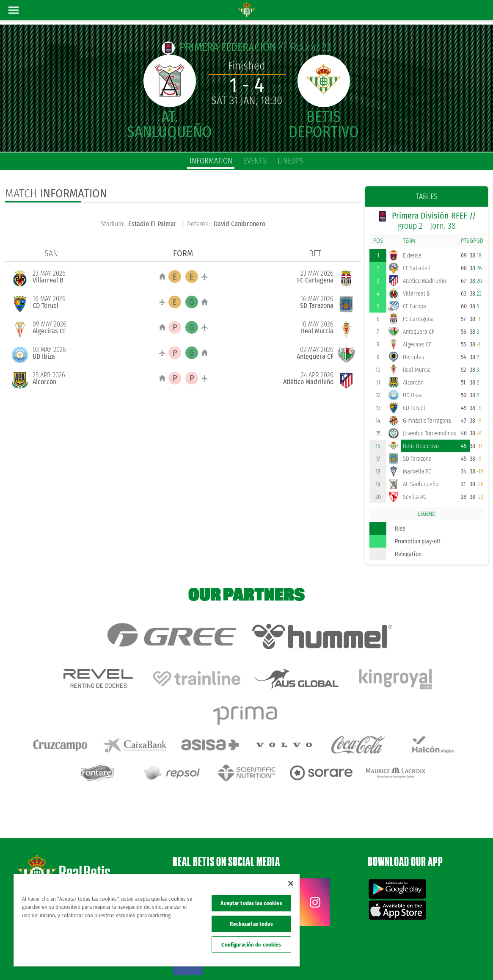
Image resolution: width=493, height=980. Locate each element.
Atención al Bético (78, 853)
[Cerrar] (291, 883)
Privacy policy (370, 960)
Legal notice (339, 960)
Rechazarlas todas (251, 924)
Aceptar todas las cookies (251, 903)
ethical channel (458, 960)
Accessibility (424, 960)
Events (255, 161)
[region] (157, 920)
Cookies (398, 960)
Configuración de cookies (251, 945)
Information (211, 161)
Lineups (291, 161)
